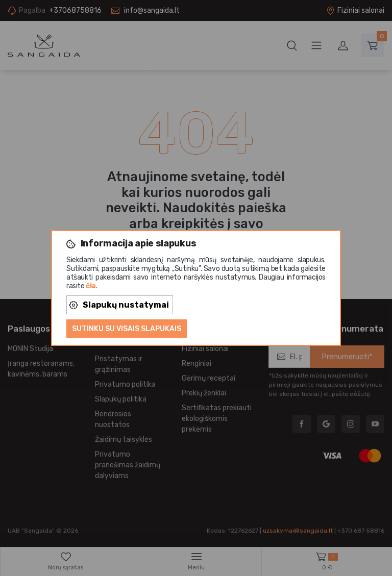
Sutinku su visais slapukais (127, 329)
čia (91, 286)
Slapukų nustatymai (119, 305)
